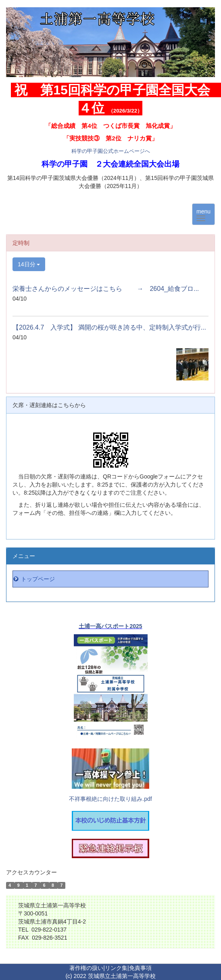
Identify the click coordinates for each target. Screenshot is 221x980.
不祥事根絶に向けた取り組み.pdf (110, 799)
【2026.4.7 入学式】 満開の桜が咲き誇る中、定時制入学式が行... (109, 327)
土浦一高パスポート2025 (110, 626)
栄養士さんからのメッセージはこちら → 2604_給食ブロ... (106, 289)
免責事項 (140, 968)
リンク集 (116, 968)
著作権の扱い (86, 968)
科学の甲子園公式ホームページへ (111, 151)
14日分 (29, 264)
